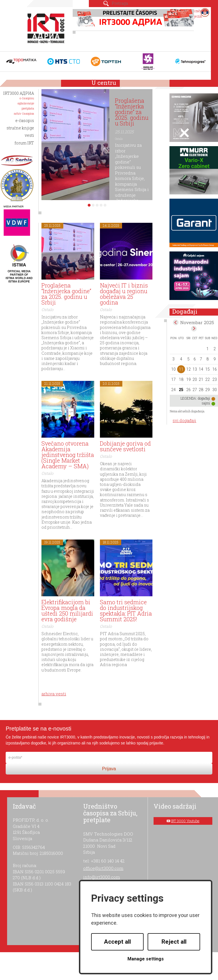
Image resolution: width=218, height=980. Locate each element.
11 (181, 369)
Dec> (194, 329)
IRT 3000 (47, 28)
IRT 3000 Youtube (185, 821)
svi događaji (184, 420)
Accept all (117, 942)
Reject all (174, 942)
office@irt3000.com (103, 868)
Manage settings (146, 959)
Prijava (109, 769)
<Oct (176, 322)
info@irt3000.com (102, 877)
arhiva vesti (54, 694)
